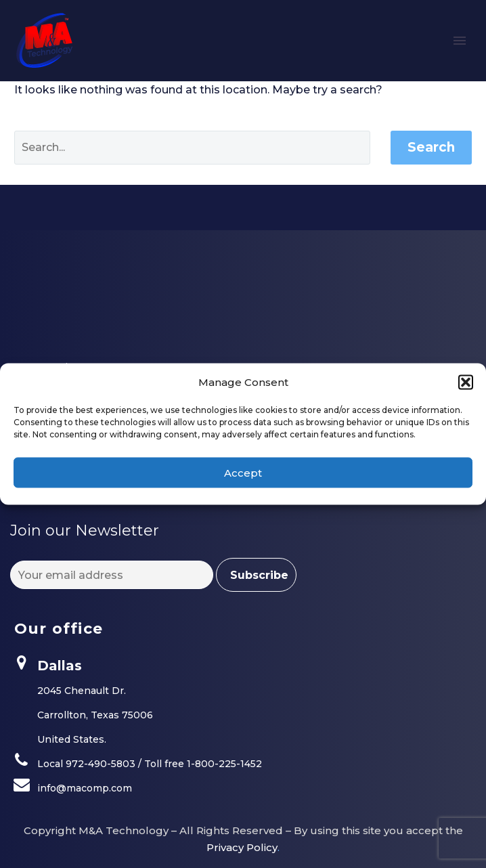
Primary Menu (460, 41)
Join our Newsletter (85, 530)
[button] (466, 382)
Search (431, 147)
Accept (243, 472)
